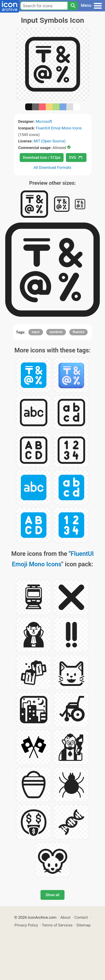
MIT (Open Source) (50, 141)
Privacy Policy (26, 925)
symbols (56, 332)
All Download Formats (52, 167)
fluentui (79, 332)
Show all (52, 895)
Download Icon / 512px (42, 158)
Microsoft (44, 121)
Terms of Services (57, 925)
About (66, 917)
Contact (81, 917)
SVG (76, 158)
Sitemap (83, 925)
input (36, 332)
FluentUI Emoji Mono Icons (59, 128)
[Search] (73, 6)
